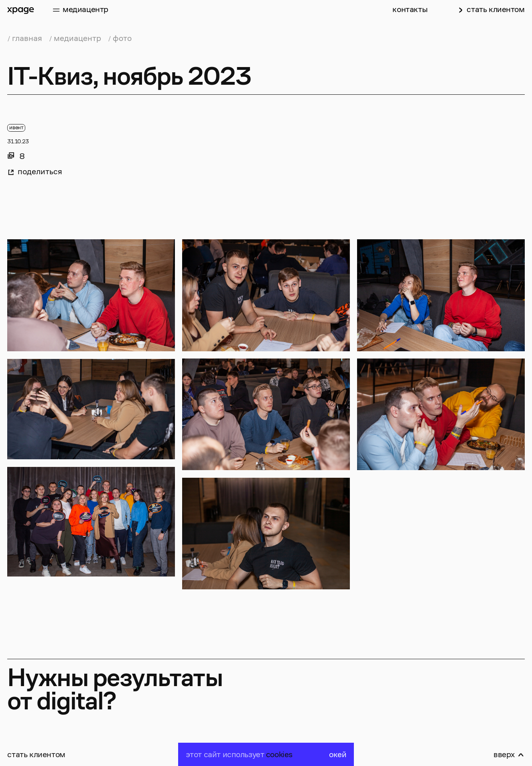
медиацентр (77, 38)
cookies (279, 755)
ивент (16, 127)
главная (27, 38)
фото (122, 38)
